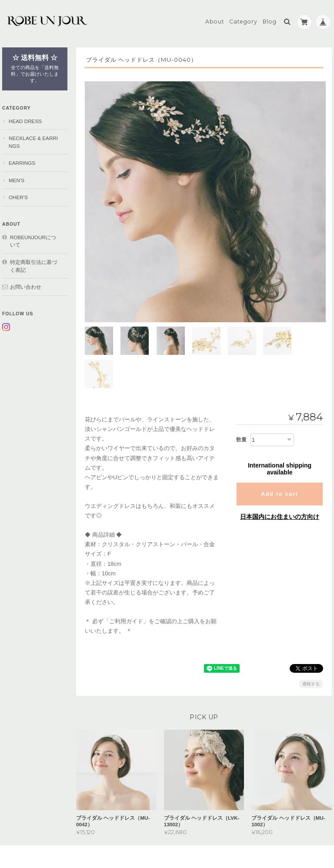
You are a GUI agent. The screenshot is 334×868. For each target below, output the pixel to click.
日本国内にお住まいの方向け (280, 480)
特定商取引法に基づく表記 (33, 265)
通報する (311, 647)
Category (243, 20)
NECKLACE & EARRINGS (33, 141)
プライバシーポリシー (236, 834)
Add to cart (279, 457)
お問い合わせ (26, 285)
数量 (241, 403)
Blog (270, 20)
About (215, 20)
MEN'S (17, 179)
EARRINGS (22, 162)
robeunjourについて (33, 240)
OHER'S (18, 196)
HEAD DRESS (25, 120)
